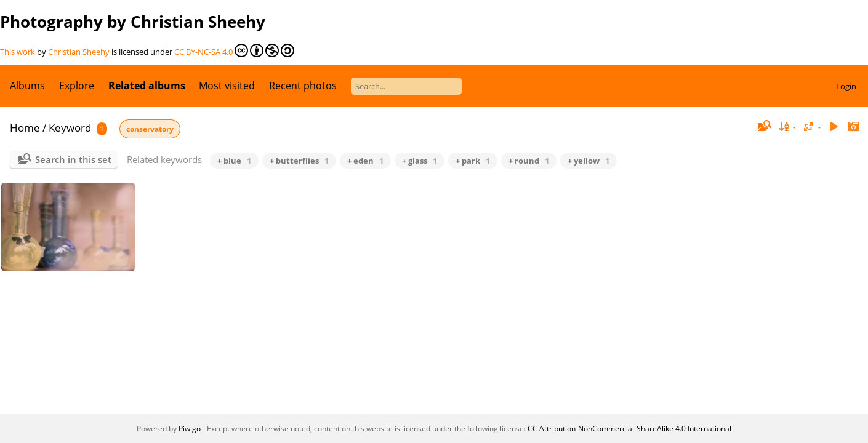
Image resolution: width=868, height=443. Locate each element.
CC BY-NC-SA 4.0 (234, 50)
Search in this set (73, 159)
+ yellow (589, 161)
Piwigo (190, 429)
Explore (77, 86)
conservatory (150, 129)
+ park (473, 161)
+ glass (420, 161)
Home (25, 128)
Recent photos (303, 86)
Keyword (70, 128)
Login (846, 86)
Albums (27, 86)
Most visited (227, 86)
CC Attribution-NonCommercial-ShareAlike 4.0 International (629, 429)
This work (18, 52)
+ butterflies (299, 161)
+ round (529, 161)
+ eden (365, 161)
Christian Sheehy (79, 52)
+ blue (234, 161)
